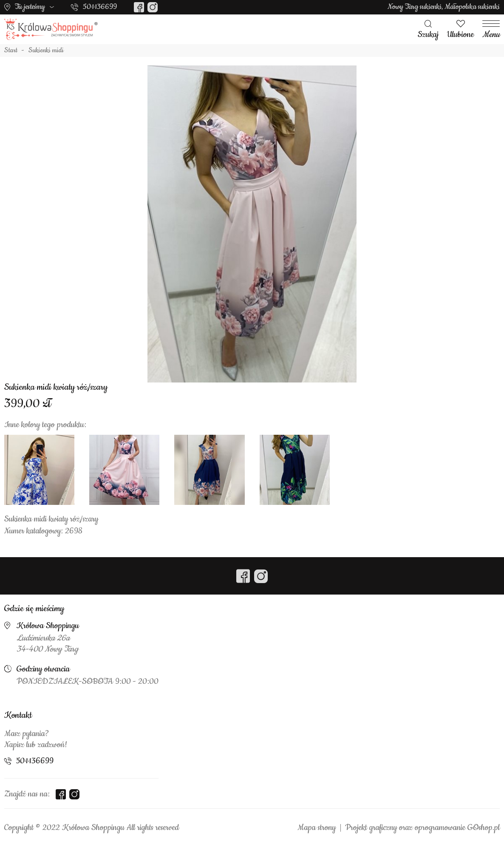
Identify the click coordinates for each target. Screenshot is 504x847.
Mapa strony (317, 828)
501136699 (100, 7)
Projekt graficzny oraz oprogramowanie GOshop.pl (422, 828)
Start (11, 51)
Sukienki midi (46, 51)
